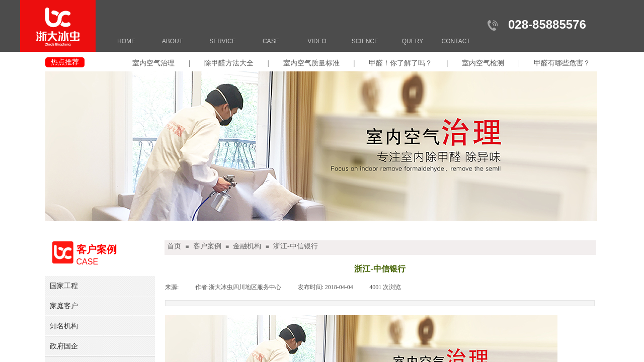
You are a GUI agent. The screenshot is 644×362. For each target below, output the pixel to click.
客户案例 (207, 246)
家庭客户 (64, 306)
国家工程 (64, 286)
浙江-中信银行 (296, 246)
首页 (174, 246)
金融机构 (247, 246)
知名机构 (64, 326)
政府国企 (64, 346)
